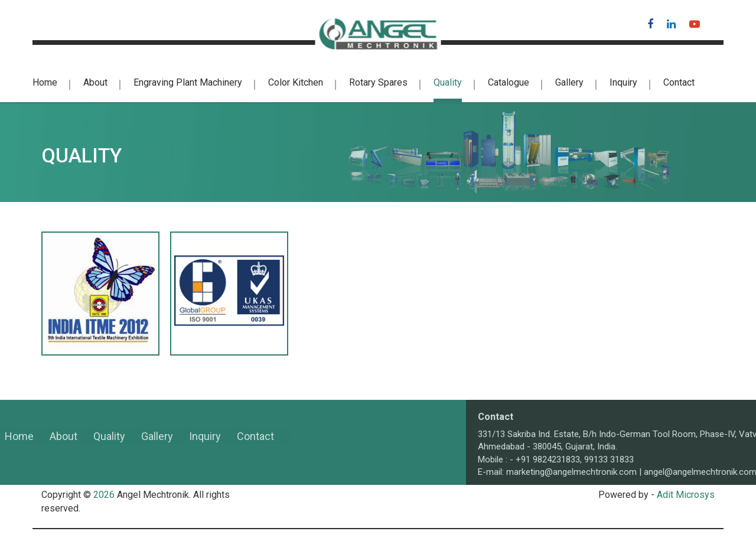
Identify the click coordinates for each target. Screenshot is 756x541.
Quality (448, 82)
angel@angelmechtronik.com (563, 21)
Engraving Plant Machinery (188, 82)
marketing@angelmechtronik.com (655, 472)
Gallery (569, 82)
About (95, 82)
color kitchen (296, 82)
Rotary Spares (378, 82)
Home (45, 82)
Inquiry (623, 82)
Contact (679, 82)
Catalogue (509, 82)
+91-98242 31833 (63, 21)
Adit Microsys (686, 495)
